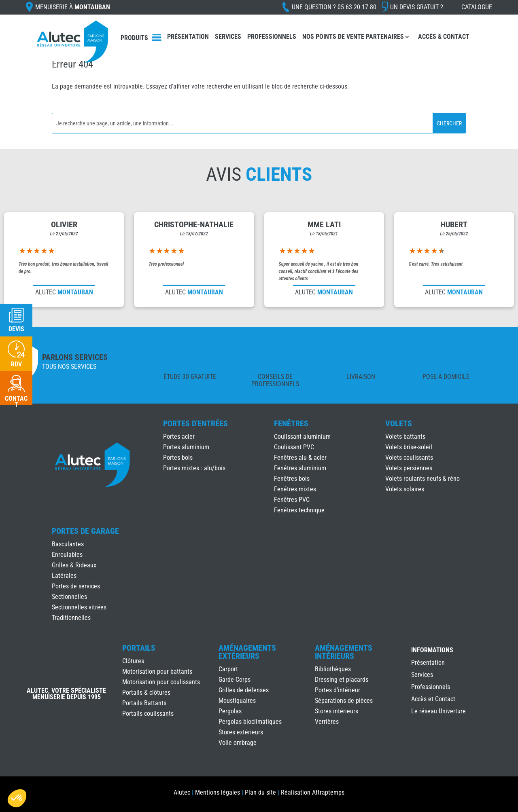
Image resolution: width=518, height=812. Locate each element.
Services (228, 37)
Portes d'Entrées (195, 423)
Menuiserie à (73, 7)
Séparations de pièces (344, 701)
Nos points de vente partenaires (353, 37)
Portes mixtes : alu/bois (194, 468)
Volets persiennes (409, 468)
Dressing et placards (342, 680)
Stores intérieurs (336, 711)
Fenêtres (291, 423)
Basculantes (68, 544)
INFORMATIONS (432, 650)
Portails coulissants (148, 714)
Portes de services (76, 586)
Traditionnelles (71, 618)
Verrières (327, 722)
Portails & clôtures (146, 693)
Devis (16, 329)
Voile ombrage (238, 743)
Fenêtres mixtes (295, 489)
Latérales (64, 576)
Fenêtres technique (299, 510)
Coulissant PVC (294, 447)
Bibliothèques (333, 669)
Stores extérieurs (241, 732)
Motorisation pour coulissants (161, 682)
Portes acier (179, 437)
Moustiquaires (237, 701)
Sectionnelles (69, 597)
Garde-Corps (235, 680)
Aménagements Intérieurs (344, 652)
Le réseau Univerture (438, 712)
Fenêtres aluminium (300, 468)
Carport (228, 669)
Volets (399, 423)
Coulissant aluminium (302, 437)
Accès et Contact (433, 700)
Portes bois (178, 458)
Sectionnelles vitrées (79, 607)
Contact (16, 402)
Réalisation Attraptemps (313, 792)
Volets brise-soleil (409, 447)
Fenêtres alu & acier (300, 458)
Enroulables (67, 555)
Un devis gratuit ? (417, 7)
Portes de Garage (85, 531)
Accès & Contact (444, 37)
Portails (139, 648)
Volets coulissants (409, 458)
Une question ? (334, 7)
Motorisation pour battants (157, 671)
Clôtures (133, 661)
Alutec (182, 792)
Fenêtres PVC (292, 500)
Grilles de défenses (244, 690)
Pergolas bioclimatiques (250, 722)
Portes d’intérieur (338, 690)
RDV (16, 364)
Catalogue (477, 7)
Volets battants (405, 437)
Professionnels (272, 37)
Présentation (188, 37)
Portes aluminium (186, 447)
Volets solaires (405, 489)
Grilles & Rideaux (74, 565)
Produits (134, 38)
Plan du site (260, 792)
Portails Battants (144, 703)
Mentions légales (218, 792)
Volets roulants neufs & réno (422, 479)
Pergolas (230, 711)
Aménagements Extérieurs (247, 652)
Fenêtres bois (292, 479)
